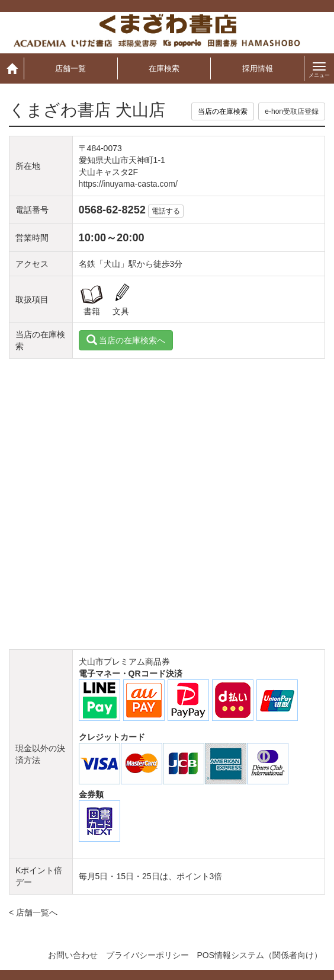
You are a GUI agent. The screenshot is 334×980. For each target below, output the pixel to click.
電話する (166, 211)
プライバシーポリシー (147, 955)
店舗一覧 (70, 68)
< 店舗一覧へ (33, 912)
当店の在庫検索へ (126, 340)
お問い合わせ (73, 955)
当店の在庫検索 (223, 111)
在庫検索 (164, 68)
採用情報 (258, 68)
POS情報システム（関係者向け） (259, 955)
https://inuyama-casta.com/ (128, 184)
